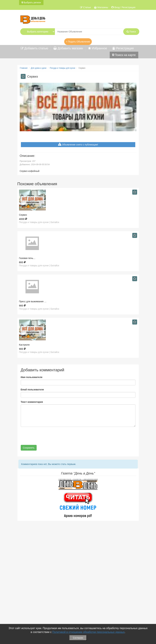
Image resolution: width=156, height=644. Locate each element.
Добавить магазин (68, 48)
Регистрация (123, 48)
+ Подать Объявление (78, 42)
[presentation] (46, 436)
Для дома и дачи (39, 68)
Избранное (98, 48)
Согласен (78, 638)
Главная (24, 68)
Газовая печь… (27, 258)
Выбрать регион (31, 3)
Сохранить (29, 448)
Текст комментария (32, 402)
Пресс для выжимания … (33, 301)
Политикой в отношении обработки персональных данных (89, 632)
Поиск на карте (124, 55)
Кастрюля (24, 345)
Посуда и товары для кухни (63, 68)
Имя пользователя (32, 377)
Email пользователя (32, 390)
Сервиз (23, 215)
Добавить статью (34, 48)
